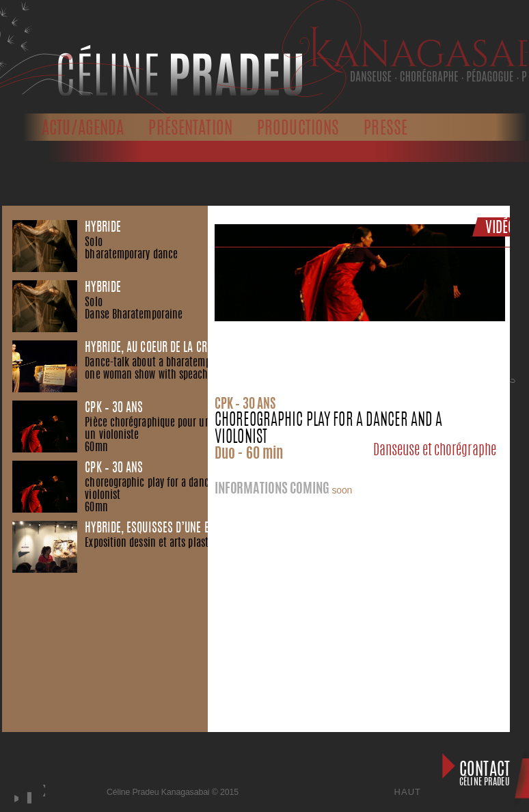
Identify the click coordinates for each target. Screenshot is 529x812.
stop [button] (27, 798)
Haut (408, 792)
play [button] (14, 798)
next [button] (43, 804)
